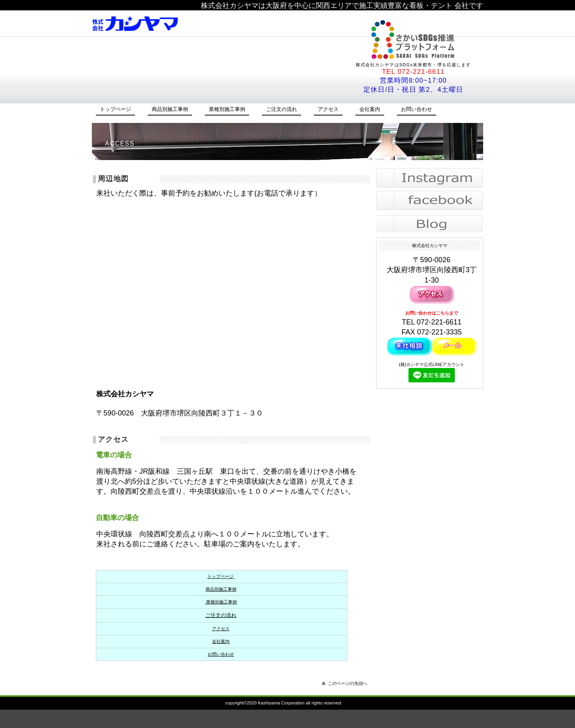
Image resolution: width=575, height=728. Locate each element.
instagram (429, 178)
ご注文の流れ (221, 615)
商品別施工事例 (221, 589)
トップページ (221, 576)
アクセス (221, 629)
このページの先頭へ (348, 683)
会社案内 (221, 641)
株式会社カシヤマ (202, 23)
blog (429, 223)
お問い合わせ (221, 654)
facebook (429, 200)
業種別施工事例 (221, 602)
